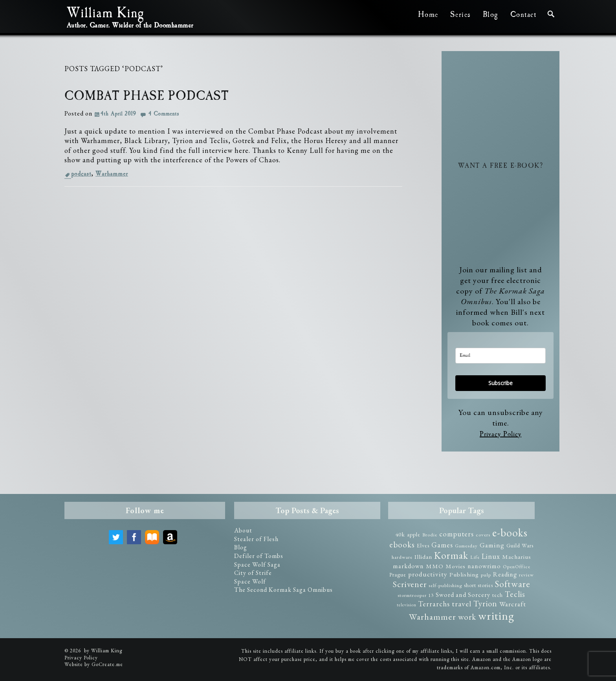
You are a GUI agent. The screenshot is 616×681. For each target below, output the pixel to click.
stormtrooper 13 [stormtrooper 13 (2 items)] (416, 595)
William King (105, 14)
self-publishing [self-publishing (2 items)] (445, 585)
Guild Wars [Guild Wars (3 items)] (520, 545)
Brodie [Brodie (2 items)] (430, 535)
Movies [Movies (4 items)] (456, 566)
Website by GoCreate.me (94, 664)
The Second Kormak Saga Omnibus (283, 590)
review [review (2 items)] (526, 575)
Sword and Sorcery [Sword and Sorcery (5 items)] (463, 595)
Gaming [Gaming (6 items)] (492, 545)
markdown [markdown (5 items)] (408, 566)
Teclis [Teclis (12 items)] (515, 594)
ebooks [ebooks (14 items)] (402, 544)
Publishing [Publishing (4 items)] (464, 575)
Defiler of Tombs (259, 556)
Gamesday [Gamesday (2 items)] (466, 546)
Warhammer (112, 174)
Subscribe (500, 383)
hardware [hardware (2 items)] (402, 557)
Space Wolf (250, 581)
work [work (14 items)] (467, 617)
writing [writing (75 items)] (496, 616)
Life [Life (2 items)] (475, 557)
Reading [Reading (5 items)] (505, 574)
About (243, 530)
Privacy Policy (500, 434)
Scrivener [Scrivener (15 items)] (410, 584)
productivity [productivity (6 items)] (428, 574)
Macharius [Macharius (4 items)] (517, 557)
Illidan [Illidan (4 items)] (423, 557)
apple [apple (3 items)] (414, 534)
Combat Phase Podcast (147, 96)
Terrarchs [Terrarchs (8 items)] (434, 604)
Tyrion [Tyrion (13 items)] (485, 603)
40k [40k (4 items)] (400, 534)
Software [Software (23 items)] (513, 584)
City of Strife (253, 573)
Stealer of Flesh (256, 539)
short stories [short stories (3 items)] (478, 585)
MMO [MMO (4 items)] (435, 566)
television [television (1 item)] (407, 605)
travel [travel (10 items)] (462, 604)
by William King (103, 651)
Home (428, 15)
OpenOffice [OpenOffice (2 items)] (517, 566)
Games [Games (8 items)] (442, 545)
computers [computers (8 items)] (456, 534)
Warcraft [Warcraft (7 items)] (513, 604)
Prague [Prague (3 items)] (398, 575)
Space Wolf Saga (257, 564)
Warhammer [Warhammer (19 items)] (433, 617)
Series (461, 15)
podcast (81, 174)
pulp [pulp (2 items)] (486, 575)
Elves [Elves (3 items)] (423, 545)
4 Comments (164, 114)
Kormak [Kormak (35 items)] (451, 555)
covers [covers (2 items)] (483, 535)
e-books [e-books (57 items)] (510, 532)
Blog (491, 15)
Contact (523, 15)
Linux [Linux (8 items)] (491, 556)
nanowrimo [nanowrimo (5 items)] (484, 566)
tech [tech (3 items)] (498, 595)
